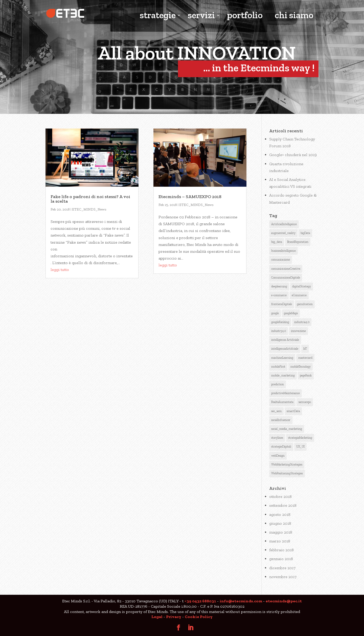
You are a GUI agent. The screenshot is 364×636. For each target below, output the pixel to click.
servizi (201, 16)
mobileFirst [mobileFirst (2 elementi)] (278, 367)
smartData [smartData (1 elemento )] (293, 411)
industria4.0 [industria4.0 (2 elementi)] (302, 322)
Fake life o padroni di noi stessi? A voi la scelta (90, 199)
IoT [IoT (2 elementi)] (305, 349)
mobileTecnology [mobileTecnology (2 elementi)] (301, 367)
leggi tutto (60, 270)
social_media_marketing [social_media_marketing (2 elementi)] (287, 429)
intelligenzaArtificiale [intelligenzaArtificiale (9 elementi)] (285, 349)
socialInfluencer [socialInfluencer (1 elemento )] (281, 420)
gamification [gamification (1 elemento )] (305, 304)
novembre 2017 (283, 577)
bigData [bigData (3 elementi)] (305, 233)
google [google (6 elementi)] (275, 313)
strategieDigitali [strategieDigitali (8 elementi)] (281, 447)
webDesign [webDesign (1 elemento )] (278, 456)
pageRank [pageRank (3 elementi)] (306, 375)
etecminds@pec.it (284, 601)
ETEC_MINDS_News (89, 209)
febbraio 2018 (281, 550)
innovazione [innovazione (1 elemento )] (298, 331)
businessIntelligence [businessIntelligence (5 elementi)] (283, 251)
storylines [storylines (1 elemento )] (277, 438)
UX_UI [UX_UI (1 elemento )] (300, 447)
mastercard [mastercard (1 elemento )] (305, 358)
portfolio (245, 16)
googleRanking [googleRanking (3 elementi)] (280, 322)
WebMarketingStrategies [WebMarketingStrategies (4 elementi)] (287, 464)
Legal (157, 617)
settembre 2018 (283, 505)
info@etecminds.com (241, 601)
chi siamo (294, 16)
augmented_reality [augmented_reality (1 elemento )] (283, 233)
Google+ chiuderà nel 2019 (293, 155)
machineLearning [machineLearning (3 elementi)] (282, 358)
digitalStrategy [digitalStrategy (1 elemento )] (302, 286)
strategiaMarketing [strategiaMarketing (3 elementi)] (300, 438)
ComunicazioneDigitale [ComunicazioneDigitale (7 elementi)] (286, 278)
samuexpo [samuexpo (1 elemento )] (305, 402)
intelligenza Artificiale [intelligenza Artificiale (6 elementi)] (285, 340)
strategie (158, 16)
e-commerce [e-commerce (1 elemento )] (279, 295)
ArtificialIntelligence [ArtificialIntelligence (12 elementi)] (284, 224)
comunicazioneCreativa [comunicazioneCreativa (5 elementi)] (286, 269)
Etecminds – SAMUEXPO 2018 (190, 197)
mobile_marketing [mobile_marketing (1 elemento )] (283, 375)
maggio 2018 (281, 532)
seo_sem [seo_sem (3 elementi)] (276, 411)
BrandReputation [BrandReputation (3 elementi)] (298, 242)
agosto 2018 (280, 514)
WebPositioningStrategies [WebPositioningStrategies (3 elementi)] (287, 473)
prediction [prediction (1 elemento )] (278, 384)
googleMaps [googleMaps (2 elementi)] (291, 313)
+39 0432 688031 (200, 601)
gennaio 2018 (281, 559)
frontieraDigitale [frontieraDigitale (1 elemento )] (282, 304)
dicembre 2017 (282, 568)
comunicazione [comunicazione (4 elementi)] (281, 260)
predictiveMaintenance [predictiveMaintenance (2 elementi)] (286, 393)
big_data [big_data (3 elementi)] (277, 242)
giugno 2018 (280, 523)
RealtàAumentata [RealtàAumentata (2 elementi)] (282, 402)
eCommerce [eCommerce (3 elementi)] (299, 295)
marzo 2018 (280, 541)
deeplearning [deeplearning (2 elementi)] (279, 286)
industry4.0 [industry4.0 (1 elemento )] (279, 331)
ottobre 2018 (280, 496)
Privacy (174, 617)
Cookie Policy (199, 617)
